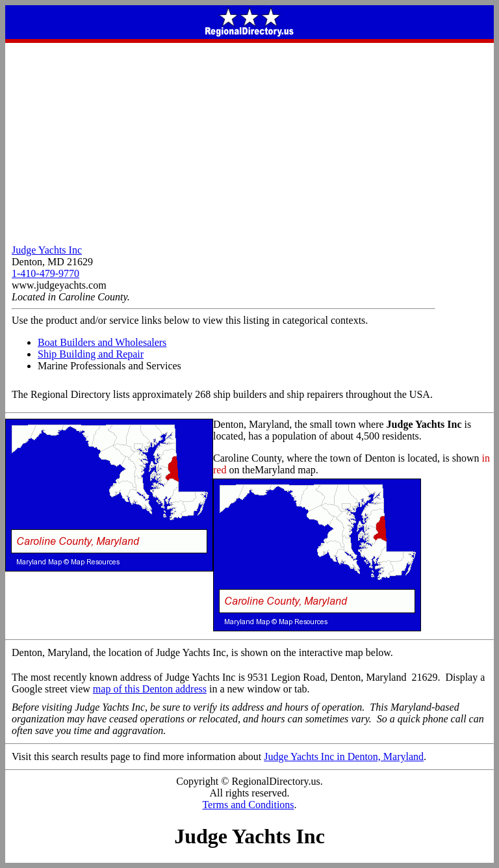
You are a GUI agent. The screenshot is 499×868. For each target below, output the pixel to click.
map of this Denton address (150, 689)
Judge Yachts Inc (47, 250)
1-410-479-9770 (45, 273)
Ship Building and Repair (91, 354)
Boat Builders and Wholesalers (102, 342)
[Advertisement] (249, 140)
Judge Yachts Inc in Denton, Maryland (344, 756)
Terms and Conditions (248, 805)
